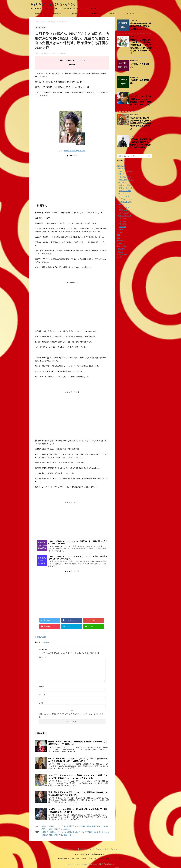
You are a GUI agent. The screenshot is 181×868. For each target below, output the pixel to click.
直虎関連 (123, 218)
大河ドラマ (121, 166)
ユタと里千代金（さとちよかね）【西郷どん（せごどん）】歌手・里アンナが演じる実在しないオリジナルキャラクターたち (78, 777)
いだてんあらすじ (126, 202)
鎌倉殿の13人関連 (126, 171)
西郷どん (121, 205)
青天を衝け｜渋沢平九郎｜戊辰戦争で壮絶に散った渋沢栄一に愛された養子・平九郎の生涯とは (140, 143)
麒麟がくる (122, 182)
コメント (43, 657)
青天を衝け (122, 174)
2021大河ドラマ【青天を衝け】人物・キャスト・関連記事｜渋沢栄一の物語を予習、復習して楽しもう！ (141, 102)
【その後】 (94, 14)
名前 (41, 686)
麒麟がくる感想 (125, 191)
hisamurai (46, 642)
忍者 (119, 238)
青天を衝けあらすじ (127, 180)
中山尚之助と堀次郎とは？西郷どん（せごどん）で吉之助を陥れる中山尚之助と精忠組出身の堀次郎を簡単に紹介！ (78, 760)
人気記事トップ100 (86, 849)
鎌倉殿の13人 (123, 169)
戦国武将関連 (122, 254)
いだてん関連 (124, 196)
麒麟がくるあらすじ (127, 188)
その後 (119, 232)
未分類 (119, 257)
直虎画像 (123, 227)
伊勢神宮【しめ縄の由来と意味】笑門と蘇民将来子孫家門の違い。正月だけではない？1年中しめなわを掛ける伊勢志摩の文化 (141, 47)
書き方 (121, 252)
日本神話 (120, 243)
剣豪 (119, 235)
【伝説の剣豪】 (38, 14)
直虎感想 (123, 224)
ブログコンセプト (131, 14)
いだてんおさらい (126, 199)
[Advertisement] (72, 173)
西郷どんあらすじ (126, 210)
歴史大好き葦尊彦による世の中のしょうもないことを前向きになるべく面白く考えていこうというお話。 (90, 859)
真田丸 (121, 230)
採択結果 (121, 249)
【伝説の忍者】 (57, 14)
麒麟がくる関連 (125, 185)
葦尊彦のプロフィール (70, 849)
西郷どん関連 (42, 637)
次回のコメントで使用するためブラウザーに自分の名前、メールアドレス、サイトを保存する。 (72, 715)
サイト (41, 703)
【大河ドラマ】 (75, 14)
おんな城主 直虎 (125, 216)
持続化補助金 (122, 246)
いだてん (121, 194)
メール (42, 695)
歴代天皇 (120, 241)
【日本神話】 (112, 14)
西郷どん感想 (124, 213)
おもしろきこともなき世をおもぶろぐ (53, 4)
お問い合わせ (113, 849)
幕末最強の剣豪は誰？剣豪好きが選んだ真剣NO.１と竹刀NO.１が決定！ (140, 26)
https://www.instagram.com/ (75, 151)
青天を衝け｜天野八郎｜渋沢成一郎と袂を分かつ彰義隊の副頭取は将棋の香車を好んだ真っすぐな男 (140, 123)
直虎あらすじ (124, 221)
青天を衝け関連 (125, 177)
